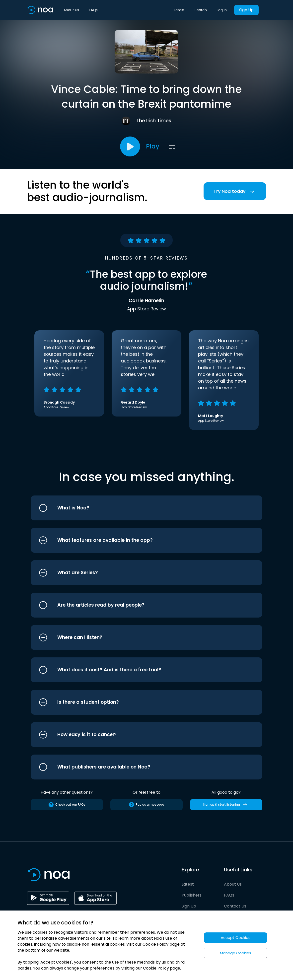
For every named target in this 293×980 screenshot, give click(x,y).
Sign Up (246, 10)
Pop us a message (146, 805)
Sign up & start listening (226, 805)
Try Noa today (235, 191)
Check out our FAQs (67, 805)
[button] (137, 508)
